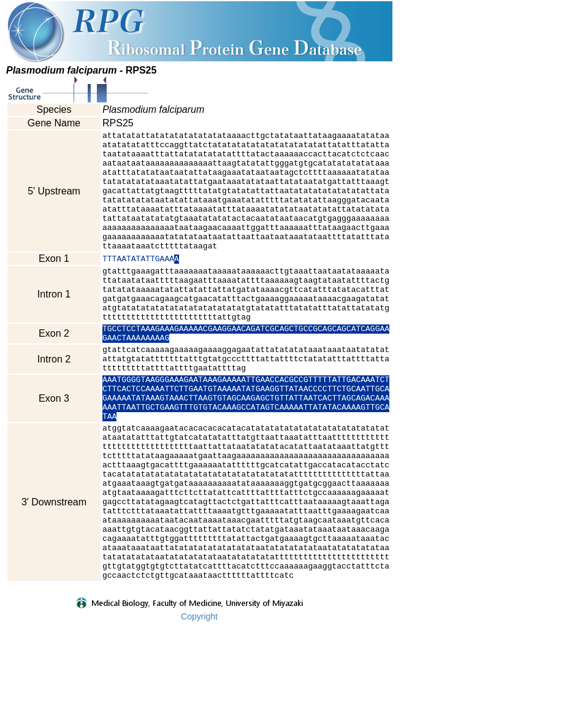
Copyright (199, 701)
